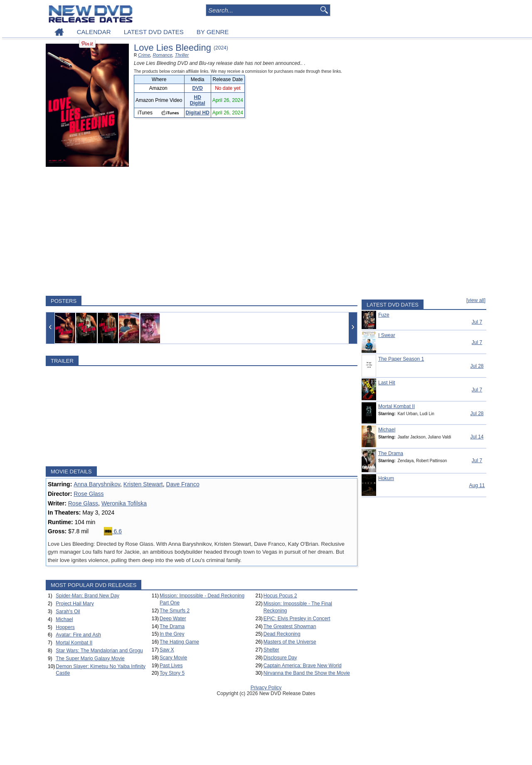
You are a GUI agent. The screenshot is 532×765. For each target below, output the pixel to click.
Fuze (384, 315)
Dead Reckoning (282, 634)
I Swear (387, 335)
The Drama (172, 626)
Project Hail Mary (75, 604)
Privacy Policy (266, 688)
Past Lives (171, 666)
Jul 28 (477, 366)
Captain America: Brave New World (303, 666)
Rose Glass (89, 494)
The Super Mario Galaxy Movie (90, 659)
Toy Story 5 (172, 673)
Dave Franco (183, 484)
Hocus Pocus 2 (280, 596)
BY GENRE (213, 32)
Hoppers (65, 627)
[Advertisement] (202, 231)
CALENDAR (94, 32)
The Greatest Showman (290, 626)
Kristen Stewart (143, 484)
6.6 (113, 531)
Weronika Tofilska (124, 503)
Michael (64, 619)
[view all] (476, 300)
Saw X (167, 650)
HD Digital (198, 100)
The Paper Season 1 (401, 359)
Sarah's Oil (68, 612)
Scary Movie (173, 658)
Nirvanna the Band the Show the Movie (307, 673)
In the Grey (172, 634)
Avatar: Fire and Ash (78, 635)
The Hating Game (179, 642)
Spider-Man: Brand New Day (87, 596)
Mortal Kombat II (74, 643)
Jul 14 (477, 437)
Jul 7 (477, 322)
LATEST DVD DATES (154, 32)
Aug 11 (477, 485)
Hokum (386, 478)
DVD (198, 88)
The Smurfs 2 (175, 611)
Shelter (271, 650)
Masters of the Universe (290, 642)
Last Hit (387, 383)
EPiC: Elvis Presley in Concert (297, 619)
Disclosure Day (280, 658)
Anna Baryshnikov (97, 484)
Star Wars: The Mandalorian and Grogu (99, 651)
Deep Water (173, 619)
